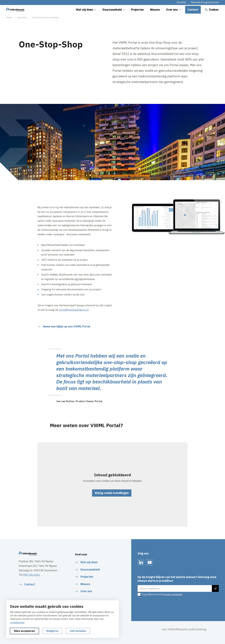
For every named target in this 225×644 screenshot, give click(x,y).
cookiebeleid (17, 622)
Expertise (22, 17)
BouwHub (181, 2)
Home (9, 17)
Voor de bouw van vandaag (45, 17)
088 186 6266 (31, 575)
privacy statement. (173, 594)
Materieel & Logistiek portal (205, 2)
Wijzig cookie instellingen (112, 493)
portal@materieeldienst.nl (74, 310)
